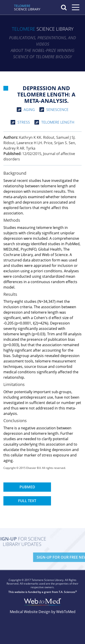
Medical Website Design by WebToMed (43, 612)
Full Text (27, 501)
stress (24, 122)
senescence (57, 110)
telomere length (58, 122)
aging (29, 110)
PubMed (27, 487)
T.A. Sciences (67, 592)
